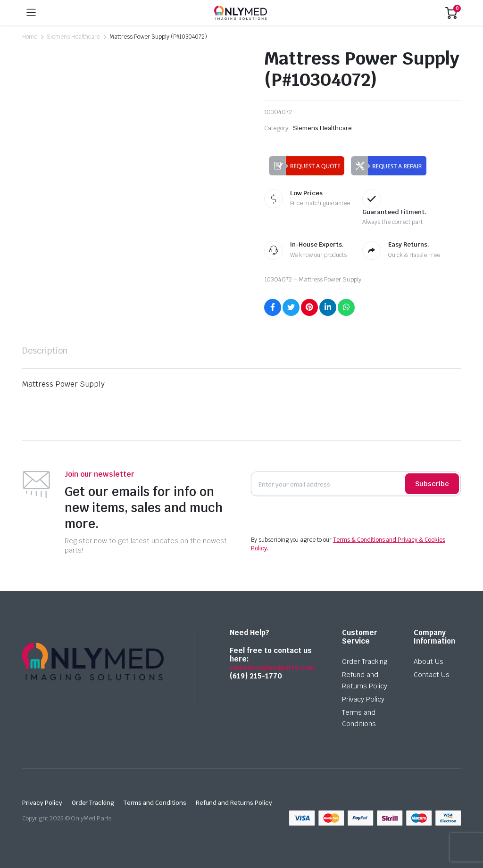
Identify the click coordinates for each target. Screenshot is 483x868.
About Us (429, 661)
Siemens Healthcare (73, 37)
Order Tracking (365, 661)
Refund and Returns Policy (234, 803)
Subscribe (432, 484)
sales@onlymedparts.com (272, 668)
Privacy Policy (363, 699)
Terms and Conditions (155, 803)
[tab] (45, 351)
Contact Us (432, 675)
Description (45, 351)
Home (30, 37)
